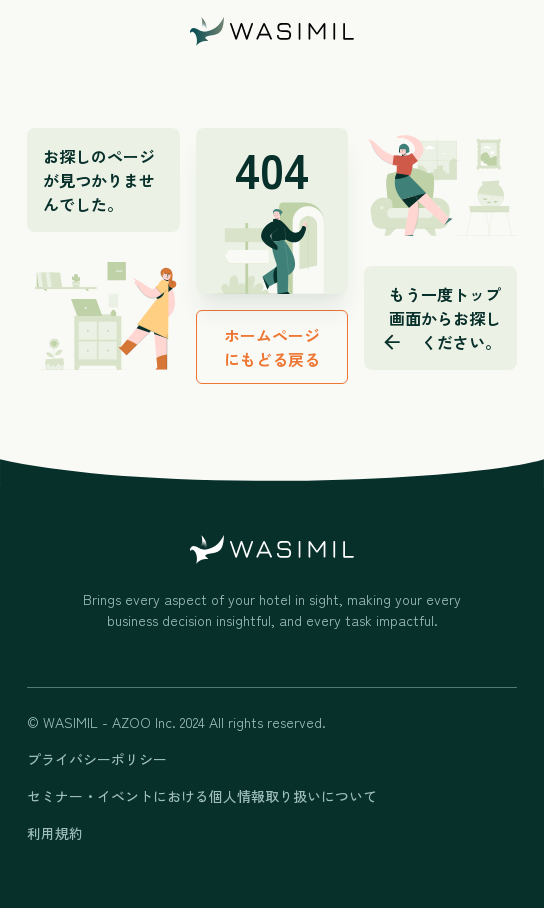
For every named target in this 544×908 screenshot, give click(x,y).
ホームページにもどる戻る (272, 347)
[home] (272, 32)
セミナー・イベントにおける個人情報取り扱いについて (202, 796)
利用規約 (55, 833)
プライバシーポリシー (97, 759)
